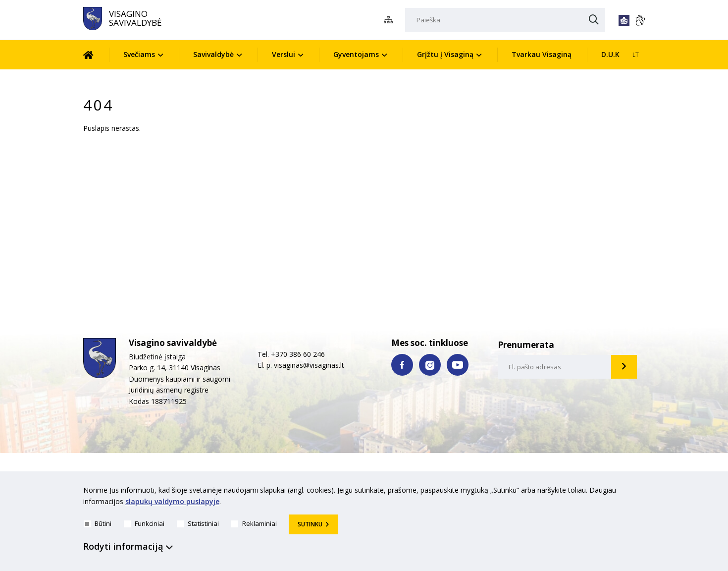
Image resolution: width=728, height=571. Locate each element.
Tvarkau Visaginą (542, 54)
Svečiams (139, 54)
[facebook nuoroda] (402, 365)
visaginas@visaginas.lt (309, 365)
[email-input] (555, 367)
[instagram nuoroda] (430, 365)
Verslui (284, 54)
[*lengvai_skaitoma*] (624, 20)
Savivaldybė (213, 54)
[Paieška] (505, 20)
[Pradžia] (96, 55)
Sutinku (310, 524)
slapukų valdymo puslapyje (172, 501)
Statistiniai (198, 523)
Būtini (98, 523)
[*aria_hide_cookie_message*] (643, 492)
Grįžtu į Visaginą (445, 54)
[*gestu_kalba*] (640, 20)
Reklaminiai (254, 523)
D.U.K (610, 54)
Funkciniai (144, 523)
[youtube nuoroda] (458, 365)
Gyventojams (356, 54)
